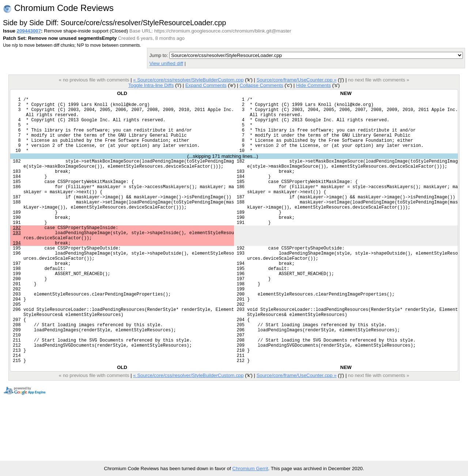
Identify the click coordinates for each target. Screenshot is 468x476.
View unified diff (166, 63)
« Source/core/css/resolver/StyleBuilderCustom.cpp (188, 80)
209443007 (29, 31)
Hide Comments (314, 85)
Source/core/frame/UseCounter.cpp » (296, 80)
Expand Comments (206, 85)
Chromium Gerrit (250, 469)
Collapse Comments (261, 85)
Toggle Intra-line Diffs (151, 85)
